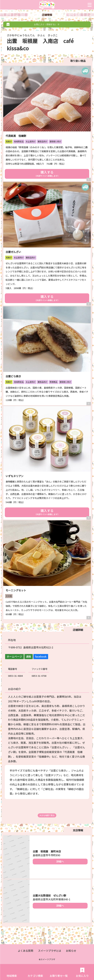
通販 (29, 656)
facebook (41, 656)
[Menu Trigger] (90, 5)
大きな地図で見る (47, 815)
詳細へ (60, 861)
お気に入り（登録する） (47, 24)
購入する (47, 173)
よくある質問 (26, 951)
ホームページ (14, 656)
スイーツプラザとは (50, 951)
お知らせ (71, 951)
